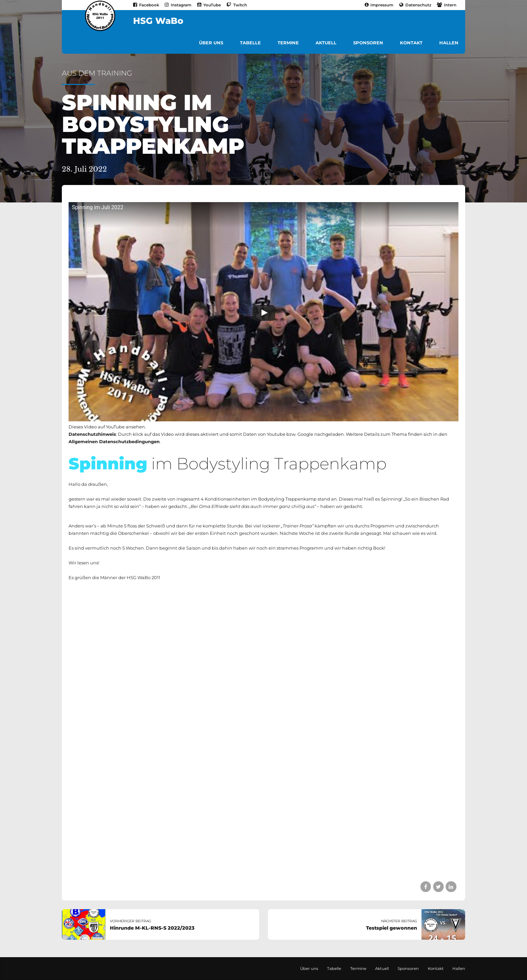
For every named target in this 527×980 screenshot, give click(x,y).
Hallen (449, 43)
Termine (288, 43)
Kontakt (411, 43)
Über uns (211, 43)
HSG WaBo (158, 21)
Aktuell (326, 43)
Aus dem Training (97, 73)
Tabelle (250, 43)
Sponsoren (368, 43)
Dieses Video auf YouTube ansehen (107, 427)
